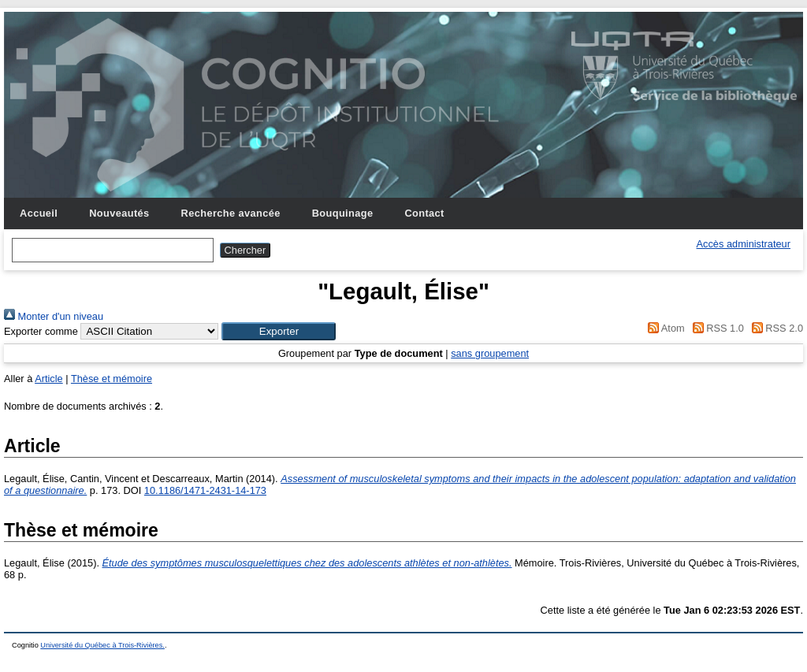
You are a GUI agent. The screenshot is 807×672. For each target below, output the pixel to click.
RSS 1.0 (716, 328)
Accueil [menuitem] (39, 213)
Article (49, 379)
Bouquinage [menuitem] (343, 213)
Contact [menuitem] (424, 213)
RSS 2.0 (775, 328)
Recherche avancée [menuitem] (231, 213)
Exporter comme (41, 331)
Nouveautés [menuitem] (119, 213)
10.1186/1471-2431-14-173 (205, 490)
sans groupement (490, 353)
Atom (664, 328)
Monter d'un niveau (54, 316)
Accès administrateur (744, 244)
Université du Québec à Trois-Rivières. (102, 645)
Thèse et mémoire (112, 379)
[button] (279, 331)
